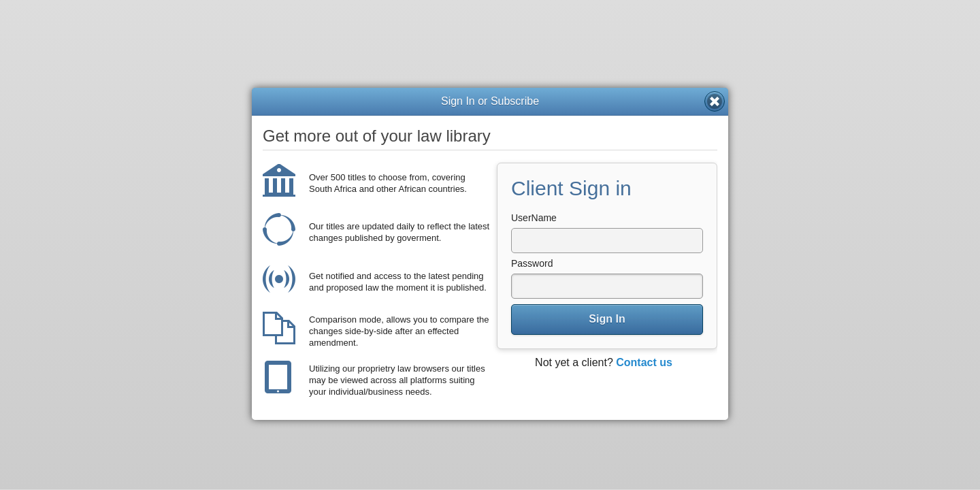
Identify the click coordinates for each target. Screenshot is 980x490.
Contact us (644, 362)
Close (715, 101)
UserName (534, 218)
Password (532, 263)
